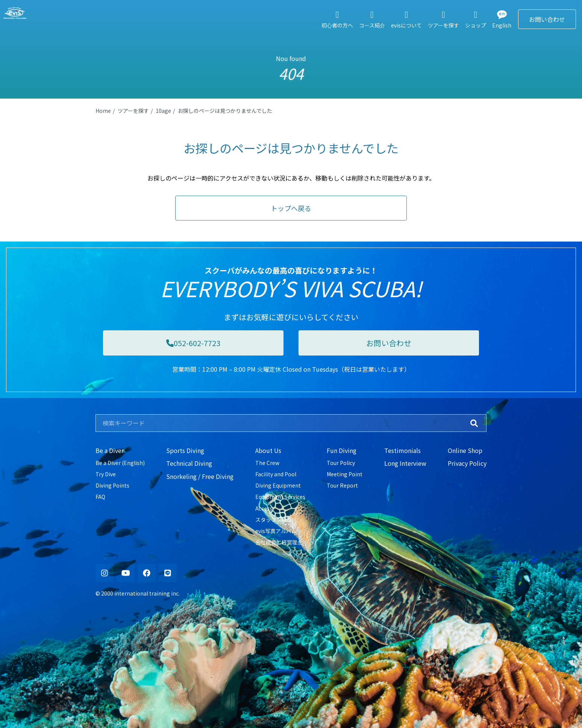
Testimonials (402, 450)
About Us (268, 450)
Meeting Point (345, 474)
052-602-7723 (193, 343)
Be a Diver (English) (120, 463)
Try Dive (106, 474)
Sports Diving (185, 450)
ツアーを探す (133, 111)
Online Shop (465, 450)
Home (103, 111)
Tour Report (342, 485)
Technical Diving (189, 463)
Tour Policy (341, 463)
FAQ (100, 497)
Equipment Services (280, 497)
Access (264, 508)
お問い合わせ (547, 19)
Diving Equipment (278, 485)
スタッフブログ (274, 520)
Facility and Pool (276, 474)
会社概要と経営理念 (279, 542)
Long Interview (405, 463)
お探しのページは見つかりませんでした (225, 111)
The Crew (267, 463)
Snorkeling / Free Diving (200, 476)
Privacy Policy (467, 463)
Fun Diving (342, 450)
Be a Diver (110, 450)
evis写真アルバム (276, 531)
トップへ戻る (291, 208)
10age (163, 111)
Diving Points (112, 485)
